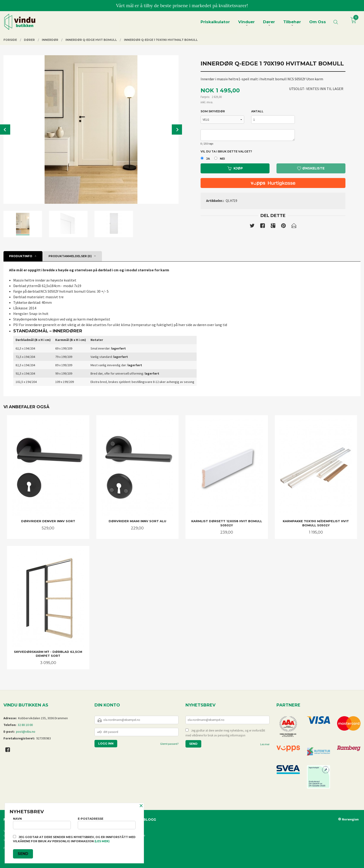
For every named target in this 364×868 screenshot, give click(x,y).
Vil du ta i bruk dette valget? (226, 151)
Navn (42, 823)
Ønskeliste (311, 168)
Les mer (265, 744)
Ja (208, 159)
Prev (5, 130)
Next (177, 130)
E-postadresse (107, 823)
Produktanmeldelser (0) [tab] (70, 256)
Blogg (150, 819)
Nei (222, 159)
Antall (257, 111)
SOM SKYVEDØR (213, 111)
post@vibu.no (26, 732)
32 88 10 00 (25, 725)
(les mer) (102, 841)
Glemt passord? (169, 744)
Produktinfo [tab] (21, 256)
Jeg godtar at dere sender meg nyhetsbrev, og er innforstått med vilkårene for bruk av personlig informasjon (225, 733)
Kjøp (235, 168)
